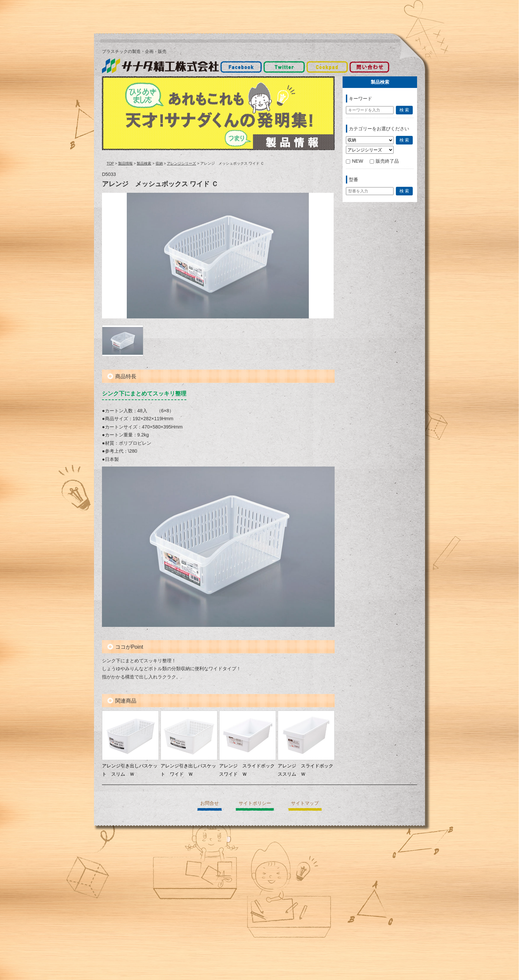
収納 (159, 163)
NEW (354, 161)
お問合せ (210, 803)
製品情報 (125, 163)
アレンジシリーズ (181, 163)
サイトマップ (305, 803)
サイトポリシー (255, 803)
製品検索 (144, 163)
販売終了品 (384, 161)
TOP (110, 163)
